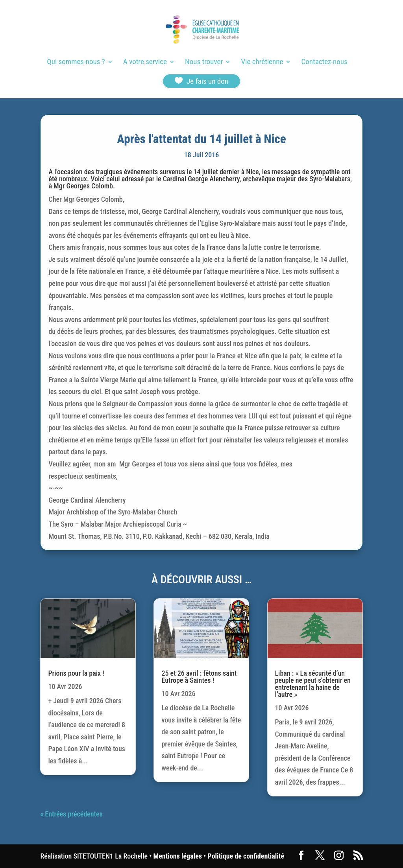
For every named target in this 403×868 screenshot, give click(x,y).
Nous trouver (204, 63)
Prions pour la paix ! (76, 673)
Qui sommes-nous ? (76, 63)
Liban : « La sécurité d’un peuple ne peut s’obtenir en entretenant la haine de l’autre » (313, 684)
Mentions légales (178, 856)
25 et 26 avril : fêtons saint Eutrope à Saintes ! (199, 677)
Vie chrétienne (262, 63)
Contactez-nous (324, 63)
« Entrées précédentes (71, 814)
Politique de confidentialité (246, 856)
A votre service (145, 63)
